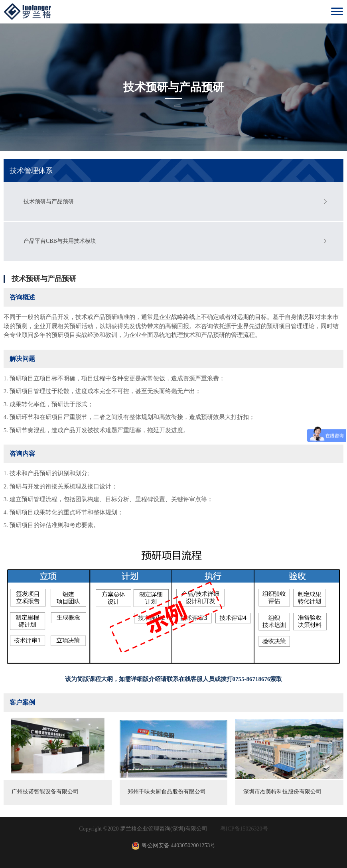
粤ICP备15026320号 (244, 829)
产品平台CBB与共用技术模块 (60, 241)
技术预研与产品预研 (49, 202)
